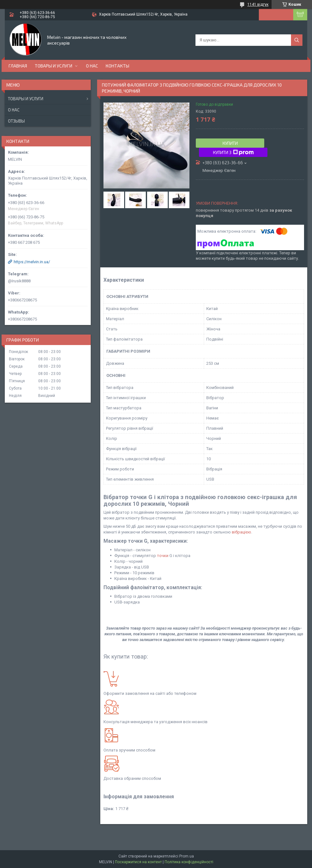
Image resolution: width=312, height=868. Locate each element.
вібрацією (241, 532)
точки (163, 556)
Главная (18, 66)
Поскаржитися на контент (138, 862)
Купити (230, 143)
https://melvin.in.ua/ (32, 262)
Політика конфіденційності (189, 862)
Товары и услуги (53, 66)
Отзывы (16, 121)
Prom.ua (187, 856)
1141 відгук (258, 4)
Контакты (117, 66)
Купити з (233, 152)
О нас (92, 66)
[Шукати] (297, 40)
